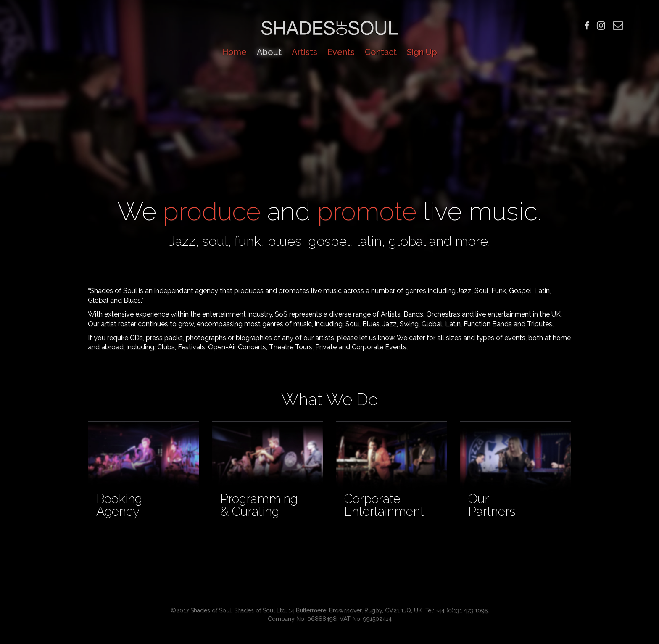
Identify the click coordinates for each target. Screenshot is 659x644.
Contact (381, 52)
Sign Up (422, 52)
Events (341, 52)
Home (234, 52)
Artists (304, 52)
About (269, 52)
